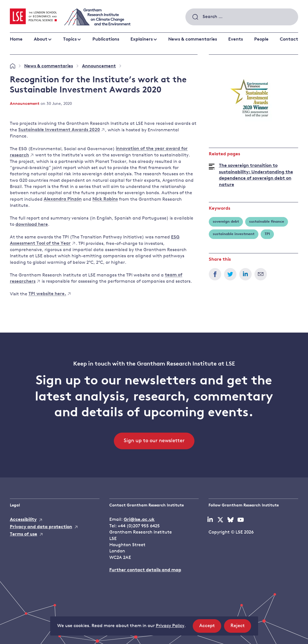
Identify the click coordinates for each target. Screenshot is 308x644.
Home (16, 39)
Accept (210, 628)
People (261, 39)
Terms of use (24, 534)
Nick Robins (105, 200)
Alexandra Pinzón (63, 200)
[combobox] (242, 17)
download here (32, 225)
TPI (267, 234)
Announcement (99, 66)
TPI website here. (49, 294)
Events (236, 39)
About (41, 39)
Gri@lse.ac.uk (139, 520)
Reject (241, 628)
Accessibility (23, 520)
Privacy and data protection (41, 527)
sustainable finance (267, 222)
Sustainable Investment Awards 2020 (61, 130)
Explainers (142, 39)
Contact (289, 39)
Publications (106, 39)
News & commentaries (193, 39)
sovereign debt (226, 222)
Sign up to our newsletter (154, 441)
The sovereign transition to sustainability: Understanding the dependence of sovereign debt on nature (256, 175)
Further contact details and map (145, 570)
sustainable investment (234, 234)
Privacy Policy (170, 626)
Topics (70, 39)
